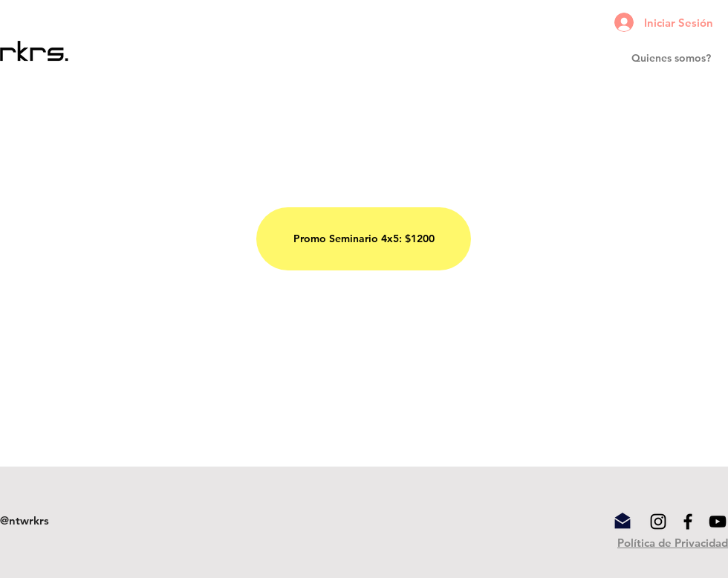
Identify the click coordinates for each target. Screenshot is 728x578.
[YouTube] (718, 522)
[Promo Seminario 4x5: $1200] (364, 239)
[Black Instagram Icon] (658, 522)
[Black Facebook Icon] (688, 522)
